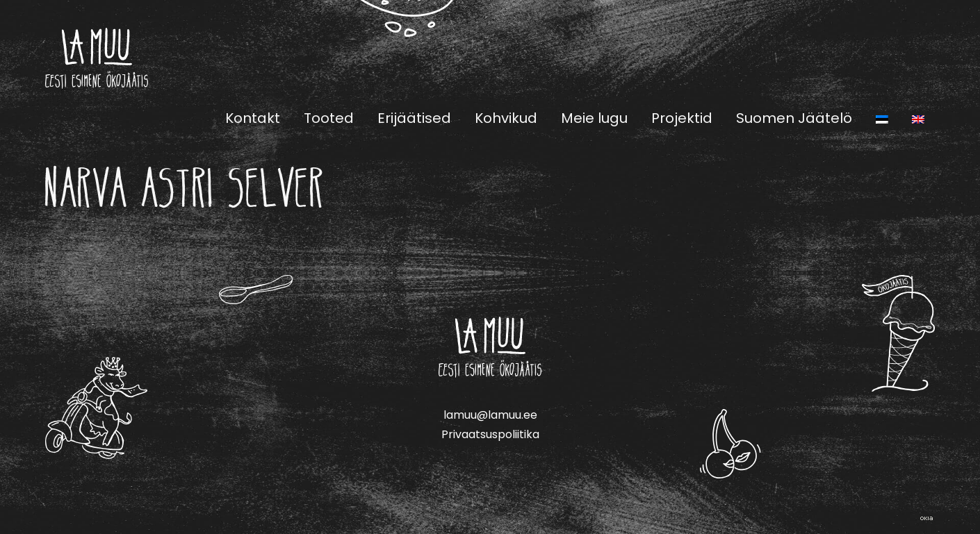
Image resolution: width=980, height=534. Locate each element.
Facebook (893, 58)
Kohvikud (506, 118)
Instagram (926, 58)
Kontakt (253, 118)
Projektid (682, 118)
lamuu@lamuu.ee (490, 415)
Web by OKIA (926, 518)
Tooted (329, 118)
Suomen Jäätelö (794, 118)
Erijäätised (414, 118)
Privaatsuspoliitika (490, 434)
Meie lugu (594, 118)
